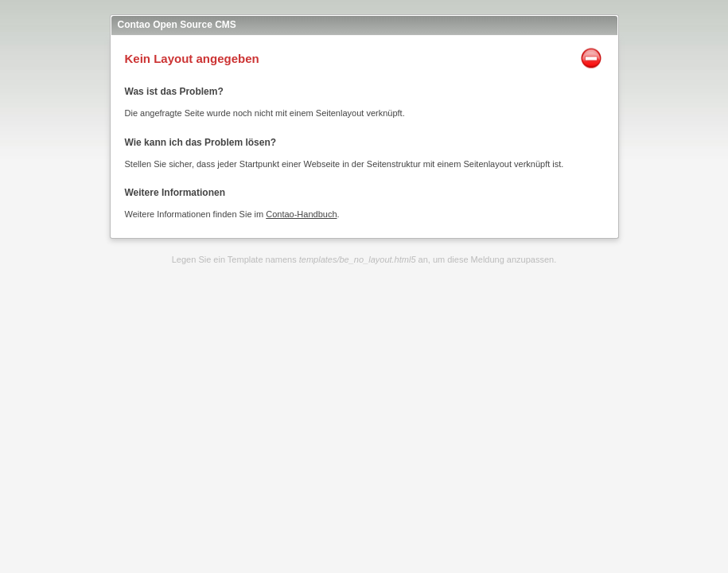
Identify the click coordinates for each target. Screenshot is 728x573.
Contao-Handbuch (301, 214)
